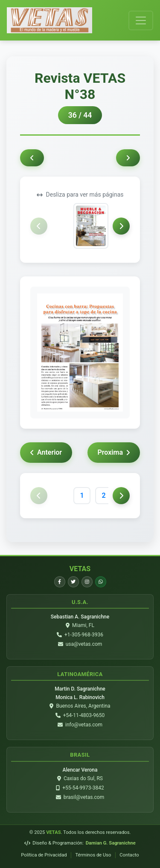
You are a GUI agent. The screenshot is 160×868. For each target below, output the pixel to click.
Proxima (114, 452)
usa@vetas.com (84, 644)
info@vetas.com (84, 725)
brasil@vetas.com (84, 797)
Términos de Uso (93, 855)
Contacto (129, 855)
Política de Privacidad (44, 855)
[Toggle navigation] (141, 20)
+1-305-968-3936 (84, 635)
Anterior (46, 452)
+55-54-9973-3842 (83, 788)
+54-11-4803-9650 (84, 715)
